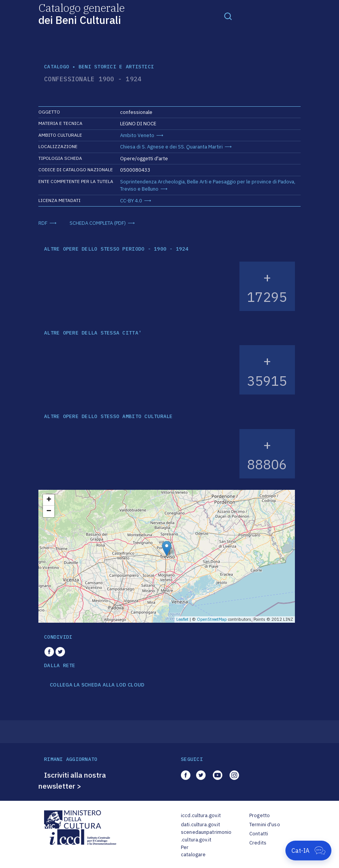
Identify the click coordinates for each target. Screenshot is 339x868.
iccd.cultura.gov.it (201, 815)
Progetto (260, 815)
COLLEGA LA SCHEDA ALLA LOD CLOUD (97, 685)
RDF (43, 223)
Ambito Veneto (137, 135)
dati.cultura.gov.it (200, 825)
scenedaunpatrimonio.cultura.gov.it (206, 836)
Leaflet (182, 619)
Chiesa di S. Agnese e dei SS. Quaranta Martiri (171, 147)
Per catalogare (193, 851)
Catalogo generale (82, 13)
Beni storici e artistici (116, 67)
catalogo (57, 67)
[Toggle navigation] (228, 16)
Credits (258, 843)
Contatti (259, 834)
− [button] (49, 511)
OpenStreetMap (212, 619)
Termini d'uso (265, 825)
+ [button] (49, 500)
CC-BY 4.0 (131, 201)
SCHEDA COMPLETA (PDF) (98, 223)
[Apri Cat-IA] (308, 851)
